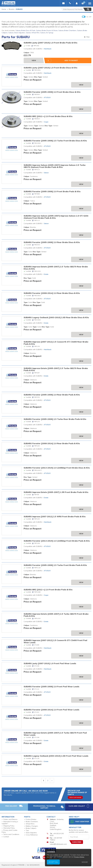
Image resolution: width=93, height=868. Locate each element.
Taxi (27, 830)
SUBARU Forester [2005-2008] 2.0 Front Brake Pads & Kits (52, 191)
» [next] (52, 780)
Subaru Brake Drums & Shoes (47, 30)
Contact (6, 837)
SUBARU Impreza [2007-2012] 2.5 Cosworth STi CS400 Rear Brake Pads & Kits (56, 343)
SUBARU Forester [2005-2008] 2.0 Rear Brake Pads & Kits (52, 395)
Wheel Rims (30, 824)
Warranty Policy (9, 828)
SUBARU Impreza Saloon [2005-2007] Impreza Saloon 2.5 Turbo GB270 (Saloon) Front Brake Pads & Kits (55, 166)
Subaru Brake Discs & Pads (25, 30)
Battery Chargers (32, 826)
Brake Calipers (31, 828)
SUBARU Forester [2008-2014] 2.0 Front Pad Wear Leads (51, 710)
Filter (87, 37)
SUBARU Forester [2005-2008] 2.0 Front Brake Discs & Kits (52, 92)
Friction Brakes (31, 819)
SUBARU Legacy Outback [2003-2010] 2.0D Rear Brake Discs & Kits (56, 317)
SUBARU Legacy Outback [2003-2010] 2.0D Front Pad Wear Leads (56, 756)
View (34, 60)
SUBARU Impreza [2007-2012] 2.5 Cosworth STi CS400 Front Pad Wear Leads (55, 641)
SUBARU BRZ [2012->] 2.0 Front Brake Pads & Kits (48, 590)
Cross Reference (32, 835)
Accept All (72, 864)
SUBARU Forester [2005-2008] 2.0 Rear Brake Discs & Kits (52, 242)
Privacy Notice (85, 861)
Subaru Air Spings (47, 33)
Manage (88, 864)
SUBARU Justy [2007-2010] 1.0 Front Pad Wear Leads (50, 663)
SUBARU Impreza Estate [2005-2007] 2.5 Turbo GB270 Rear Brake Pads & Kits (56, 369)
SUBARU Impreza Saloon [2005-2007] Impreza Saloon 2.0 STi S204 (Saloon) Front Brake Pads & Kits (56, 217)
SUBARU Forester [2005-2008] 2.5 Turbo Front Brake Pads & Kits (55, 565)
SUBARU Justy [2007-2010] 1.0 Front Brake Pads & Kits (50, 43)
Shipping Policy (9, 826)
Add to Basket (71, 60)
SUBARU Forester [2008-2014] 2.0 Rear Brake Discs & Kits (52, 293)
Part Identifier (80, 822)
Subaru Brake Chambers (67, 30)
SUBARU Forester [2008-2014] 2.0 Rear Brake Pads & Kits (52, 443)
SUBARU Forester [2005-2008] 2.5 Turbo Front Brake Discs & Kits (55, 141)
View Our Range (75, 797)
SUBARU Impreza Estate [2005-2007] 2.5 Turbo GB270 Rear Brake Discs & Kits (56, 268)
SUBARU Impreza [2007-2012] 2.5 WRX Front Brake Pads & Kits (55, 516)
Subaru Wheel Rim (33, 33)
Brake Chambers (32, 822)
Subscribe (77, 842)
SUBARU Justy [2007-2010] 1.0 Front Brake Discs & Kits (50, 68)
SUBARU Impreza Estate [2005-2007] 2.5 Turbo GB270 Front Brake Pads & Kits (56, 615)
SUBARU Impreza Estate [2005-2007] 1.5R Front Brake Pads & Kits (56, 492)
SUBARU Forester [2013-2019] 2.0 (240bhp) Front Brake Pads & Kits (57, 541)
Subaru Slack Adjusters (17, 33)
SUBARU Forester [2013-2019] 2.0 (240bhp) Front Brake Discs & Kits (57, 468)
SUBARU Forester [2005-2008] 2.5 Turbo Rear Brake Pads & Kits (55, 419)
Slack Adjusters (31, 833)
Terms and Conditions (11, 834)
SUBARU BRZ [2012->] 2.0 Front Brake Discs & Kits (48, 116)
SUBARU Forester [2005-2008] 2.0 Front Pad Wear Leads (51, 686)
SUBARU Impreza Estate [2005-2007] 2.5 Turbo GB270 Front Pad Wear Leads (55, 734)
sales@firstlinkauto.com (58, 844)
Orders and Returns (10, 819)
